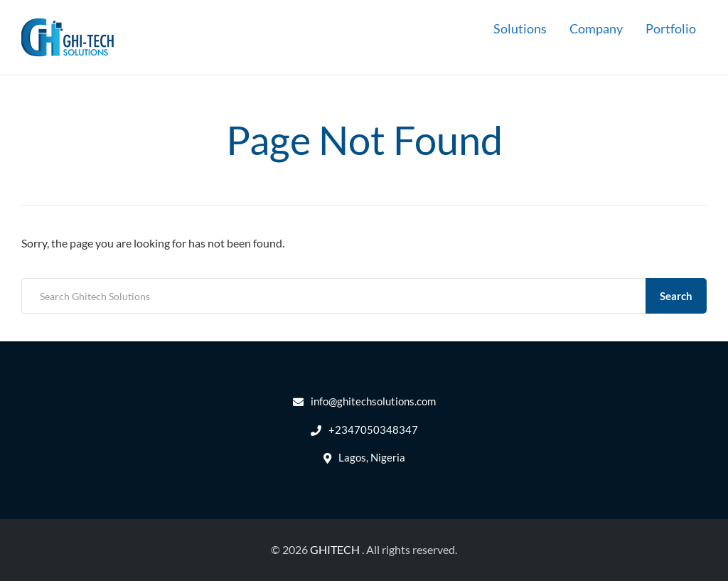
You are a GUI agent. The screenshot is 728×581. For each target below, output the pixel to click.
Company (596, 28)
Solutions (520, 28)
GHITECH (335, 549)
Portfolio (671, 28)
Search (676, 296)
